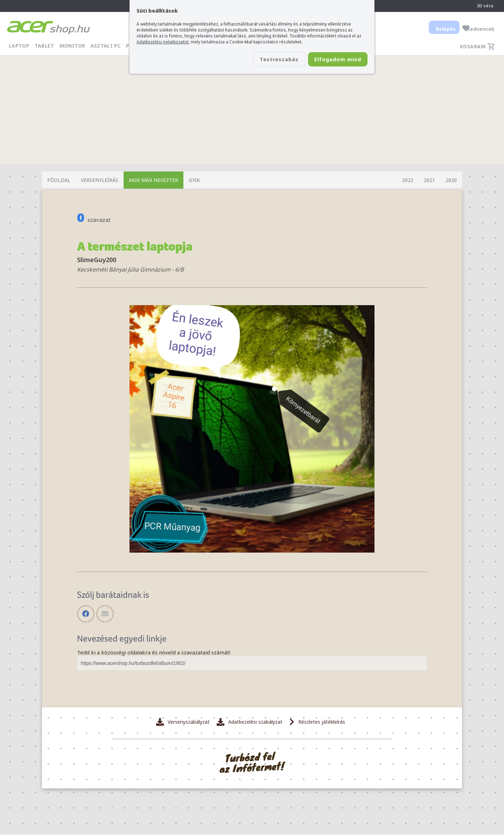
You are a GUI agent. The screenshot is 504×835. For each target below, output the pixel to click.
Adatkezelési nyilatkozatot (163, 42)
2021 (429, 180)
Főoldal (59, 180)
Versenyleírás (100, 180)
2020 (451, 180)
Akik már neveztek (153, 180)
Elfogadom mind (333, 60)
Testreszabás (265, 60)
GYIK (194, 180)
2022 (408, 180)
